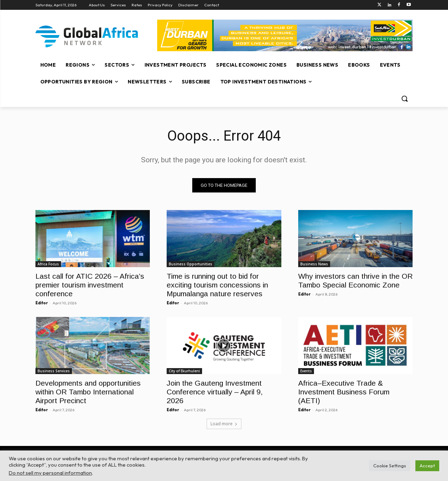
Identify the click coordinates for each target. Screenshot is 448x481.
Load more (224, 424)
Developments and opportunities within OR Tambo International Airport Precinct (88, 392)
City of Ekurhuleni (184, 371)
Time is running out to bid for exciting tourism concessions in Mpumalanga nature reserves (217, 285)
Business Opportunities (190, 264)
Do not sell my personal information (50, 473)
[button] (404, 99)
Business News (314, 264)
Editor (42, 303)
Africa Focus (48, 264)
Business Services (54, 371)
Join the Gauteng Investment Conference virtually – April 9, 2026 (215, 392)
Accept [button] (427, 466)
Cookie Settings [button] (390, 466)
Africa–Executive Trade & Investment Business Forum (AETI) (344, 392)
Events (306, 371)
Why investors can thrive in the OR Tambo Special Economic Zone (355, 280)
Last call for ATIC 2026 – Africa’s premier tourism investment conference (90, 285)
